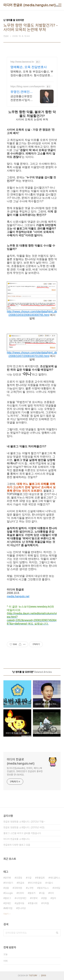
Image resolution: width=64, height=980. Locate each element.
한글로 (21, 883)
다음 (42, 893)
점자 (54, 898)
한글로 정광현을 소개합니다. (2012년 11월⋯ (24, 822)
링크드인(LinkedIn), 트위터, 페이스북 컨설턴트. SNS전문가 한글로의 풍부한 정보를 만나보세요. (25, 771)
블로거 (32, 893)
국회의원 (18, 888)
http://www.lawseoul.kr (22, 62)
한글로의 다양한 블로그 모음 (17, 845)
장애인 (8, 903)
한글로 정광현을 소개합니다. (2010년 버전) (24, 827)
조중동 (19, 878)
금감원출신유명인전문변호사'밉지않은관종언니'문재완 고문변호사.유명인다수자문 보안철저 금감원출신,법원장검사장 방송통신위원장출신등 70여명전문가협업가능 (22, 98)
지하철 (46, 903)
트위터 (21, 893)
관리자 (44, 976)
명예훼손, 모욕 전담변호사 (29, 67)
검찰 (7, 888)
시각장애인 (21, 898)
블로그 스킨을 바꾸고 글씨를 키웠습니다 (22, 833)
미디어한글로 (35, 883)
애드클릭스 (55, 878)
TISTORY (33, 976)
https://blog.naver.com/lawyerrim (28, 86)
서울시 (50, 883)
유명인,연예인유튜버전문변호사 (22, 92)
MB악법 (9, 908)
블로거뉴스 (44, 888)
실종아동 (20, 903)
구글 (29, 878)
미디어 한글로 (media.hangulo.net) (30, 5)
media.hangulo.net (18, 596)
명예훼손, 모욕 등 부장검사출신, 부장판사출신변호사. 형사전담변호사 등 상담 (32, 74)
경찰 (45, 898)
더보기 (6, 914)
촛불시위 (33, 903)
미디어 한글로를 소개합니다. (17, 839)
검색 (57, 933)
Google (9, 893)
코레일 (57, 888)
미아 (52, 893)
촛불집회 (41, 878)
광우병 (8, 878)
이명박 (34, 898)
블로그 (8, 898)
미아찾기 (9, 883)
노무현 (30, 888)
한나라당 (22, 908)
